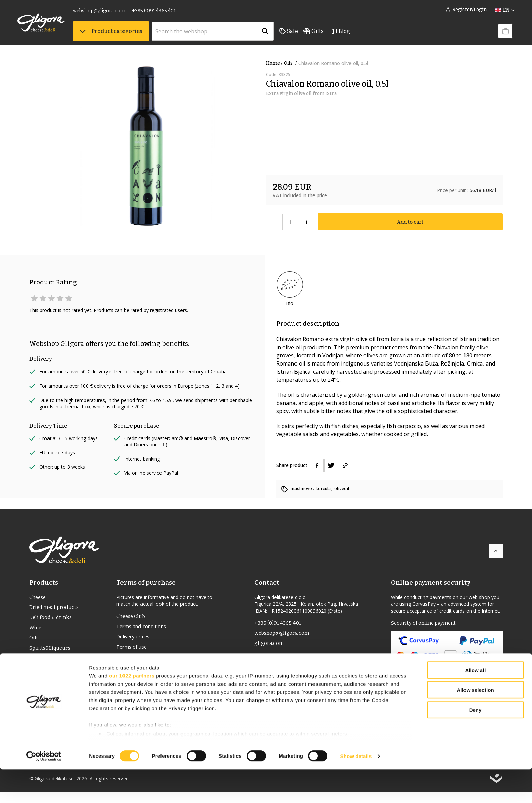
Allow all (476, 704)
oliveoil (347, 489)
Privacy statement (139, 671)
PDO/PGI (40, 663)
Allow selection (475, 723)
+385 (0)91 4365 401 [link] (166, 13)
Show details (356, 790)
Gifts (325, 34)
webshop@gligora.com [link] (111, 13)
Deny (476, 743)
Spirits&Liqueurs (51, 652)
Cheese (39, 598)
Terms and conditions (144, 628)
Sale (300, 34)
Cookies (127, 682)
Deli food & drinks (52, 620)
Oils (291, 63)
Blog (351, 34)
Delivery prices (135, 639)
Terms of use (133, 650)
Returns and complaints (147, 660)
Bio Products (45, 674)
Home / (274, 63)
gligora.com (270, 645)
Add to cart (410, 222)
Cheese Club (132, 617)
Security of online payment (425, 624)
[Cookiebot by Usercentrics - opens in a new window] (44, 790)
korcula (327, 489)
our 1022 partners (132, 709)
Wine (36, 630)
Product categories (123, 34)
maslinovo (303, 489)
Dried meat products (55, 609)
